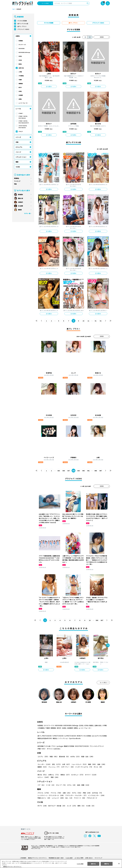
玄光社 (20, 56)
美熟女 (66, 775)
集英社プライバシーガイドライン (37, 858)
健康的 (43, 767)
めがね (75, 757)
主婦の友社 (21, 68)
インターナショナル (84, 767)
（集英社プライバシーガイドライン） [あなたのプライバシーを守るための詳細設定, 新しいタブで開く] (12, 867)
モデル (77, 793)
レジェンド (58, 798)
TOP (13, 9)
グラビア (21, 131)
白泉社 (20, 91)
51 (96, 321)
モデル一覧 (27, 213)
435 (59, 471)
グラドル (44, 793)
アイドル (56, 793)
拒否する (93, 864)
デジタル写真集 (22, 21)
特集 (15, 184)
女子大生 (98, 793)
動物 (81, 806)
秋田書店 (21, 41)
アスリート (80, 798)
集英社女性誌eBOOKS (45, 738)
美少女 (43, 775)
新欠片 (20, 87)
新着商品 (17, 178)
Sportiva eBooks (75, 738)
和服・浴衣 (88, 757)
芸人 (69, 798)
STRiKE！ (21, 113)
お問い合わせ (89, 858)
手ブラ (43, 806)
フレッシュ (54, 767)
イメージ (18, 152)
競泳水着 (64, 757)
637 (102, 620)
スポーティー (68, 767)
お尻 (67, 764)
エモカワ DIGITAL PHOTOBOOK (23, 127)
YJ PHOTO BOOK (58, 736)
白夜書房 (21, 95)
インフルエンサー (97, 795)
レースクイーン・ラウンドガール (51, 795)
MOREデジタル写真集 (84, 736)
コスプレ (43, 757)
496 (96, 471)
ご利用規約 (23, 858)
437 (69, 471)
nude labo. (57, 749)
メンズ (72, 806)
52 (101, 321)
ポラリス (50, 749)
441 (88, 471)
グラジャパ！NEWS (23, 29)
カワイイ (91, 775)
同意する (107, 864)
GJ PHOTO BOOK (70, 736)
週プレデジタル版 (23, 24)
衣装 (17, 142)
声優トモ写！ (42, 749)
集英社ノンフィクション (61, 738)
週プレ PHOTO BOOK (45, 736)
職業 (17, 162)
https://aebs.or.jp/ (36, 848)
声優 (87, 793)
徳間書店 (21, 84)
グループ (61, 785)
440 (83, 471)
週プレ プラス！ (22, 26)
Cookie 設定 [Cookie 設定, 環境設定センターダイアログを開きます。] (80, 864)
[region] (61, 864)
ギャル (98, 767)
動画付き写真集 (69, 746)
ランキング (17, 181)
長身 (102, 764)
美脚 (92, 764)
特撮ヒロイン (44, 798)
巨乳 (57, 764)
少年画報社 (21, 76)
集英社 (20, 64)
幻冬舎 (20, 60)
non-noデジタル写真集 (99, 736)
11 (88, 321)
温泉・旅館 (84, 785)
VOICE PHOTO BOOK (82, 746)
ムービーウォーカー (23, 103)
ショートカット (79, 764)
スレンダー (44, 764)
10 (83, 321)
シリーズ (18, 137)
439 (78, 471)
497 (101, 471)
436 (64, 471)
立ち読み (49, 86)
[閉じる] (119, 864)
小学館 (20, 72)
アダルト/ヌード (92, 798)
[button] (108, 645)
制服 (54, 757)
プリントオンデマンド (97, 746)
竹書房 (20, 80)
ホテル (72, 785)
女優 (67, 793)
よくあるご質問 (79, 858)
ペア (41, 785)
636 (97, 620)
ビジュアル (19, 147)
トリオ (51, 785)
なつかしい (78, 775)
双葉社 (20, 99)
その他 (18, 167)
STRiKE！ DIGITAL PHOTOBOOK (23, 117)
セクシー (44, 777)
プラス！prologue (57, 746)
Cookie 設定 (69, 858)
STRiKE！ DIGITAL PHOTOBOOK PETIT (24, 122)
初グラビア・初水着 (57, 806)
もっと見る (103, 682)
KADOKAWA (22, 48)
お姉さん (54, 775)
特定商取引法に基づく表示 (56, 858)
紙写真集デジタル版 (44, 746)
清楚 (55, 777)
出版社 (18, 36)
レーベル (18, 109)
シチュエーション (21, 157)
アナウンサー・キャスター (76, 795)
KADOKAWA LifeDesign (24, 52)
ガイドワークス (22, 45)
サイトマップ (98, 858)
